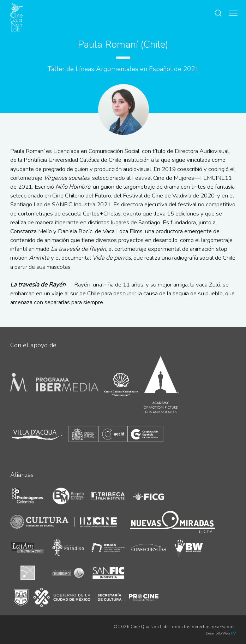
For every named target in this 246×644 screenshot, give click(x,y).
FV (233, 633)
